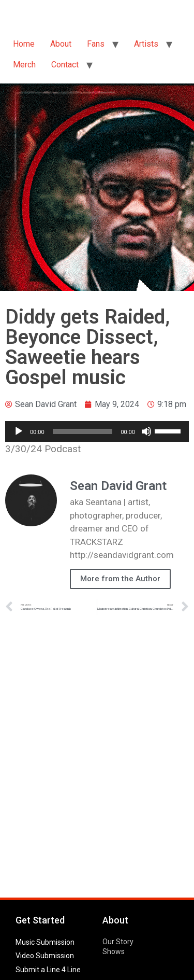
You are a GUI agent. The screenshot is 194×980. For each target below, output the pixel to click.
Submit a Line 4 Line (48, 970)
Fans (96, 44)
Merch (24, 65)
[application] (97, 431)
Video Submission (45, 956)
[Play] (19, 431)
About (61, 44)
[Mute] (146, 431)
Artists (146, 44)
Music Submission (45, 942)
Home (24, 44)
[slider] (83, 431)
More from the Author (120, 579)
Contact (65, 65)
